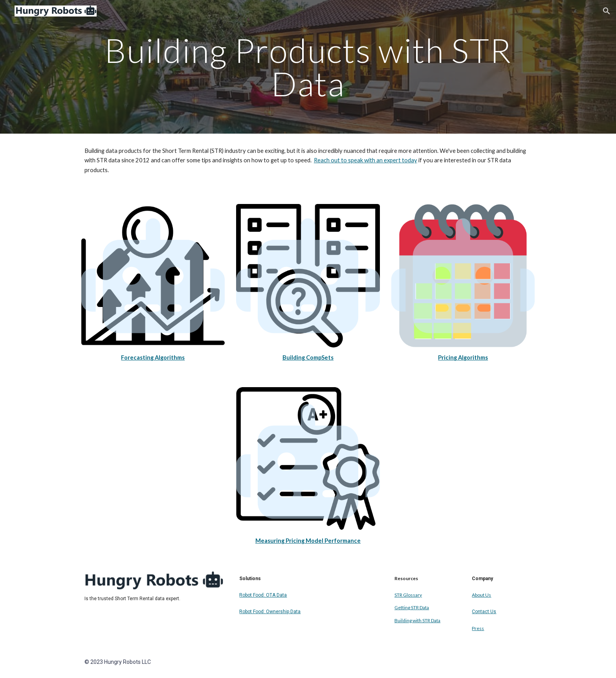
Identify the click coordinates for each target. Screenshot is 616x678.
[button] (607, 11)
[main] (308, 67)
